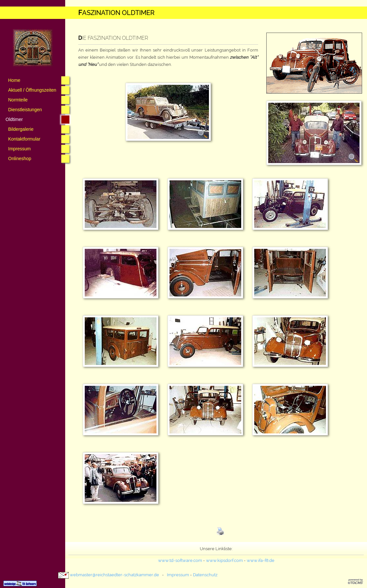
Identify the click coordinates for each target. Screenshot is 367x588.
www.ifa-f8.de (261, 560)
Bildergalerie (21, 129)
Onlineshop (20, 158)
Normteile (18, 100)
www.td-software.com (180, 560)
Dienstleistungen (25, 110)
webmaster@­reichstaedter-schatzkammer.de (114, 575)
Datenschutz (205, 575)
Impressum (19, 149)
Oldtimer (14, 119)
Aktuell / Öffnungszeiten (32, 90)
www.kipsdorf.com (224, 560)
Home (14, 80)
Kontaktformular (24, 139)
